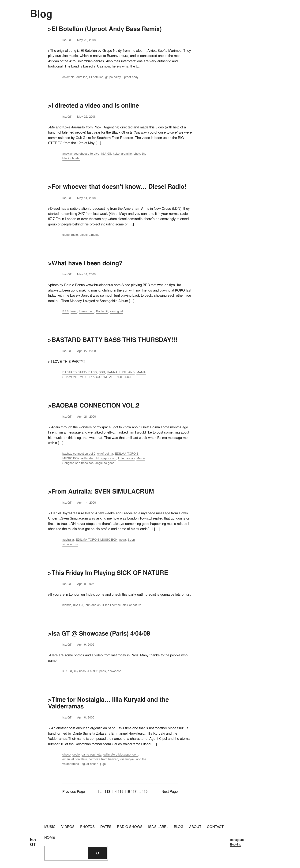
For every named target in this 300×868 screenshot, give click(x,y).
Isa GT (33, 842)
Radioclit (102, 311)
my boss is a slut (86, 671)
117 (134, 791)
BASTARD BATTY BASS (80, 372)
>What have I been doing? (85, 263)
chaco (66, 754)
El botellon (96, 77)
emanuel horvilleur (75, 759)
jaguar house (90, 764)
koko (74, 311)
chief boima (105, 453)
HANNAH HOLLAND (121, 372)
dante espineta (92, 754)
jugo (103, 764)
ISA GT (106, 153)
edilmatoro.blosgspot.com (99, 458)
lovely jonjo (87, 311)
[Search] (97, 853)
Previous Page (74, 791)
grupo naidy (113, 77)
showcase (115, 671)
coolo (76, 754)
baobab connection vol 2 (79, 453)
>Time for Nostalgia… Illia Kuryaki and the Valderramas (108, 703)
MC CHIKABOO (91, 377)
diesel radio (70, 235)
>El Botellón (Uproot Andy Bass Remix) (105, 29)
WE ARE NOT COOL (118, 377)
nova (123, 539)
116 (127, 791)
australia (68, 539)
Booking (236, 844)
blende (67, 605)
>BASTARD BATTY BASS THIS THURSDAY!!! (113, 340)
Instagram (237, 840)
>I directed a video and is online (94, 105)
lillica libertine (112, 605)
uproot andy (131, 77)
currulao (82, 77)
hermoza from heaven (103, 759)
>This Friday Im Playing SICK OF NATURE (108, 573)
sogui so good (105, 463)
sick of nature (132, 605)
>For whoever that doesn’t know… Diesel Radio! (117, 186)
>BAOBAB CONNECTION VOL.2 (94, 405)
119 (145, 791)
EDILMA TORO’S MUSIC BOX (97, 539)
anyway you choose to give (81, 153)
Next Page (170, 791)
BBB (66, 311)
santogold (116, 311)
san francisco (84, 463)
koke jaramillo (122, 153)
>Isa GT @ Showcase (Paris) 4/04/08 (99, 633)
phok (137, 153)
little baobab (126, 458)
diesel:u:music (90, 235)
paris (103, 671)
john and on (93, 605)
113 (107, 791)
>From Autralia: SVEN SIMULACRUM (101, 491)
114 (114, 791)
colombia (68, 77)
